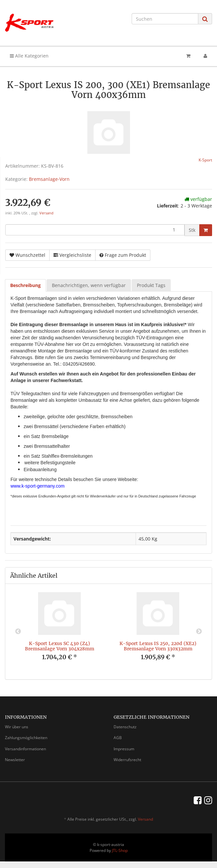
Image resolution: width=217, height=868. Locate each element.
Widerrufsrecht (127, 760)
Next (199, 632)
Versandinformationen (25, 749)
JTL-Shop (120, 850)
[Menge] (95, 230)
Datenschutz (125, 727)
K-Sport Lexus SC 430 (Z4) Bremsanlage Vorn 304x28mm (60, 646)
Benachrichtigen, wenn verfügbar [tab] (89, 285)
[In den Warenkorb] (206, 230)
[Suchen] (165, 19)
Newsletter (15, 760)
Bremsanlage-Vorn (49, 179)
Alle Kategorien (29, 56)
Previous (18, 632)
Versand (46, 213)
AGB (118, 738)
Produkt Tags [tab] (151, 285)
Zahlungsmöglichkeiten (26, 738)
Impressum (124, 749)
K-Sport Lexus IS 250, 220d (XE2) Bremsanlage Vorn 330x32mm (158, 646)
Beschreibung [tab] (25, 285)
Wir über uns (17, 727)
